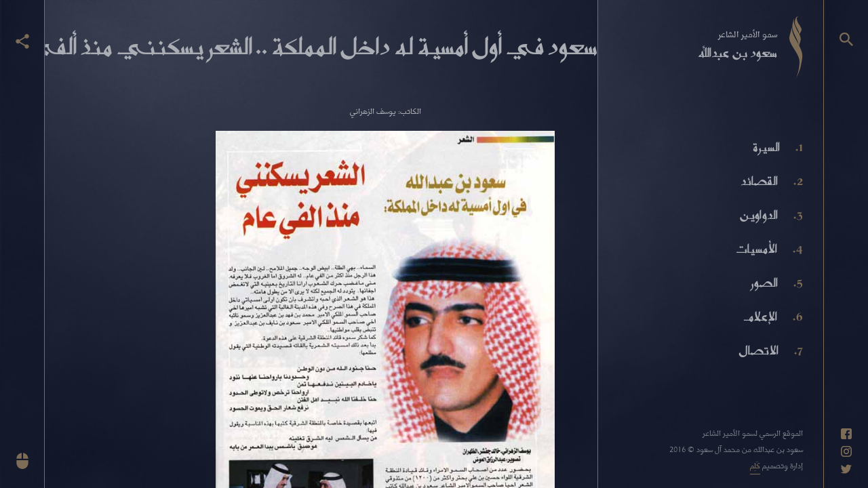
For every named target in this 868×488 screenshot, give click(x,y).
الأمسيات (756, 249)
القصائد (759, 181)
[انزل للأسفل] (22, 461)
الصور (764, 283)
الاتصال (758, 350)
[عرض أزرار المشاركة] (22, 41)
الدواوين (758, 215)
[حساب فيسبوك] (846, 434)
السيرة (766, 147)
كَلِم (755, 465)
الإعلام (760, 317)
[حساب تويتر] (846, 469)
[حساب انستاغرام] (846, 451)
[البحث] (846, 39)
